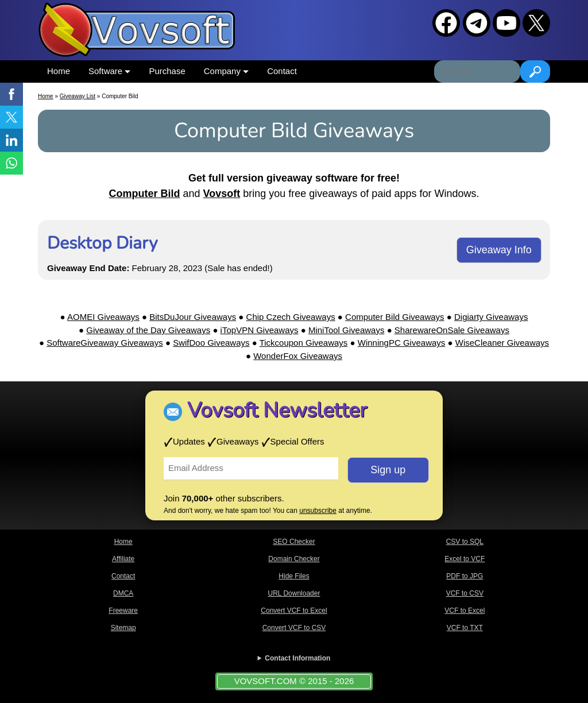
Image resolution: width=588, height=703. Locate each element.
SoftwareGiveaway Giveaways (105, 343)
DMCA (123, 593)
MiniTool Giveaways (347, 330)
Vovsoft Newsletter (277, 410)
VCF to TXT (465, 628)
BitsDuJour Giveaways (193, 317)
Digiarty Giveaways (491, 317)
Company (226, 71)
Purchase (167, 71)
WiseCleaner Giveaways (502, 343)
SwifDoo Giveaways (211, 343)
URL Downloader (294, 593)
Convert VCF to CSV (294, 628)
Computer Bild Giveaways (395, 317)
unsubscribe (318, 511)
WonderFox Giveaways (298, 356)
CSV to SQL (465, 542)
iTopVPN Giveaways (260, 330)
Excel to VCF (465, 559)
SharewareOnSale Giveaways (452, 330)
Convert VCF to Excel (294, 611)
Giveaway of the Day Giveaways (148, 330)
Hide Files (294, 576)
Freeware (123, 611)
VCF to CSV (465, 593)
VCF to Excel (465, 611)
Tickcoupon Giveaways (304, 343)
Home (59, 71)
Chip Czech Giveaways (291, 317)
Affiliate (123, 559)
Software (109, 71)
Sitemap (123, 628)
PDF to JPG (465, 576)
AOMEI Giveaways (103, 317)
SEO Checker (294, 542)
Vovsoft (222, 194)
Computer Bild (145, 194)
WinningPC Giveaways (402, 343)
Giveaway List (78, 96)
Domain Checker (294, 559)
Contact (282, 71)
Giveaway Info (499, 250)
